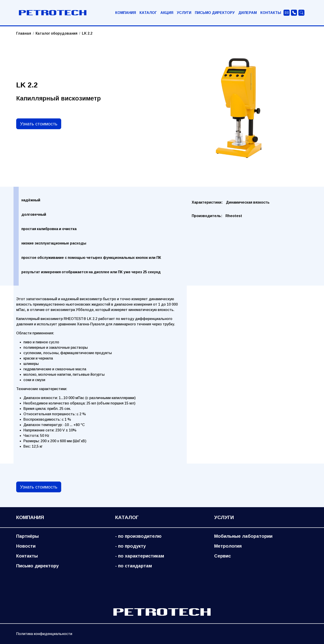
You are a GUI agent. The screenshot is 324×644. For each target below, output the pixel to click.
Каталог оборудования (56, 33)
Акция (167, 13)
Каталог (148, 13)
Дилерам (247, 13)
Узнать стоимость (39, 124)
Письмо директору (215, 13)
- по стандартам (134, 566)
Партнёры (27, 536)
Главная (24, 33)
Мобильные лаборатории (243, 536)
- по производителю (138, 536)
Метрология (228, 546)
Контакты (271, 13)
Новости (26, 546)
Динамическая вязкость (248, 202)
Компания (126, 13)
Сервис (223, 556)
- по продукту (130, 546)
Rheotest (234, 216)
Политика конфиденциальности (44, 634)
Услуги (184, 13)
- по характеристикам (140, 556)
